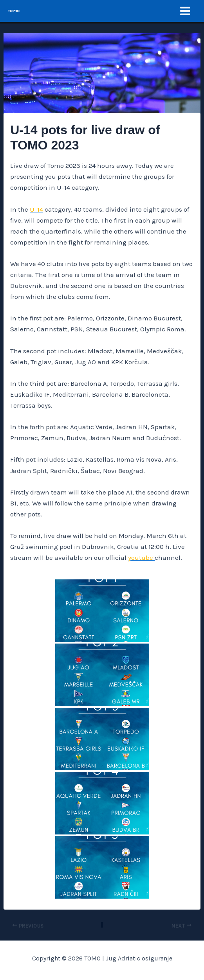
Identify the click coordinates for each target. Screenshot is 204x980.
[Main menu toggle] (186, 11)
